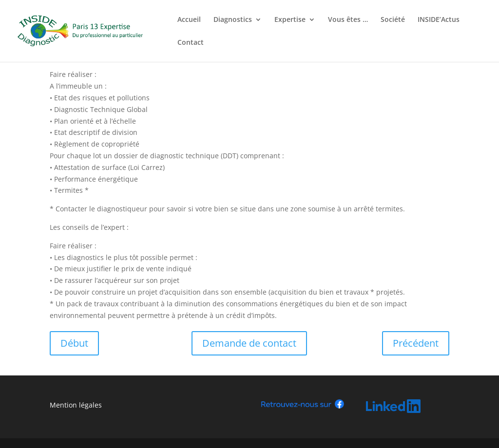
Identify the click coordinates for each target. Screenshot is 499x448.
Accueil (189, 20)
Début (74, 343)
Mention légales (76, 405)
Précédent (416, 343)
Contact (191, 43)
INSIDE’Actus (439, 20)
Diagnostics (233, 20)
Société (393, 20)
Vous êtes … (348, 20)
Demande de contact (249, 343)
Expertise (290, 20)
